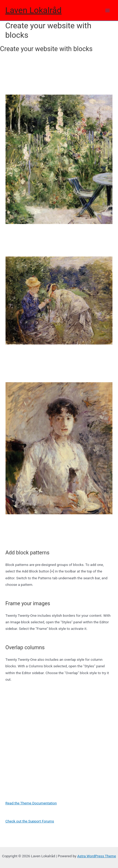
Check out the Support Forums (30, 821)
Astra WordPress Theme (97, 856)
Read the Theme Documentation (31, 803)
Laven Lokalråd (33, 10)
